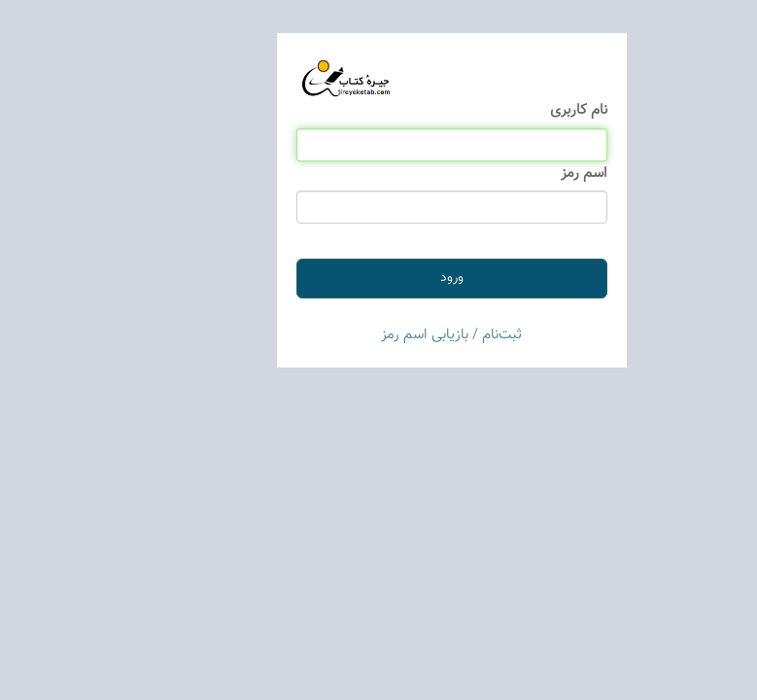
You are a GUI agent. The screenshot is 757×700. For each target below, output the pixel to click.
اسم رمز (511, 174)
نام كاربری (506, 110)
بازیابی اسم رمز (352, 335)
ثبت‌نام (429, 335)
